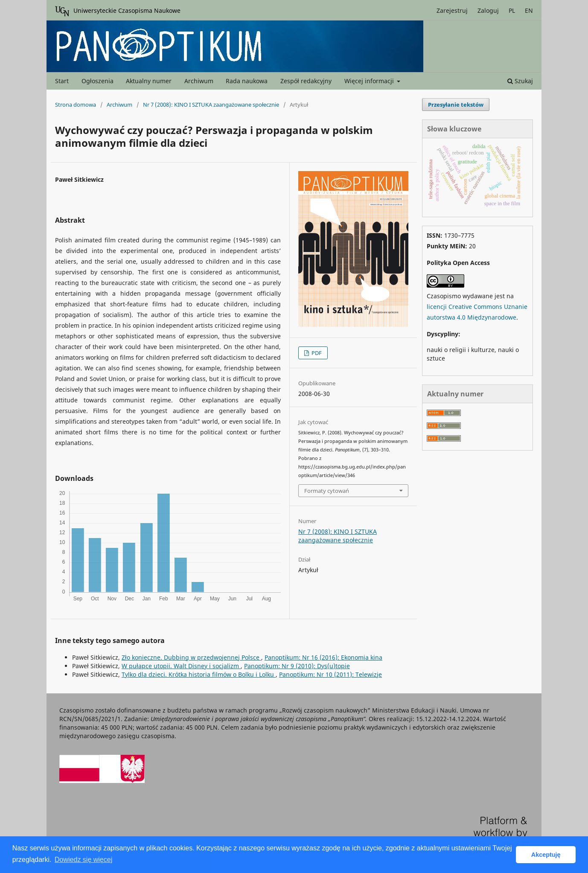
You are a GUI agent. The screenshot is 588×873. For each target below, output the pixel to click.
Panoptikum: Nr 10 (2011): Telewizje (330, 674)
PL (512, 10)
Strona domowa (76, 105)
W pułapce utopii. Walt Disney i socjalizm (181, 666)
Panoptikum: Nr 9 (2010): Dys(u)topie (297, 666)
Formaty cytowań (327, 491)
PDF (316, 353)
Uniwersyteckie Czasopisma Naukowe (118, 11)
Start (62, 81)
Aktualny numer (149, 81)
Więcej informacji (370, 81)
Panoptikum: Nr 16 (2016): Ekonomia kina (323, 657)
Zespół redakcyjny (306, 81)
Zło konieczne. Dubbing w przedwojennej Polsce (191, 657)
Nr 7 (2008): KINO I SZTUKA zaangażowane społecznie (211, 105)
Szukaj (520, 81)
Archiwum (199, 81)
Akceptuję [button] (546, 855)
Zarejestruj (452, 10)
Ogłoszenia (98, 81)
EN (529, 10)
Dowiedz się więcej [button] (83, 860)
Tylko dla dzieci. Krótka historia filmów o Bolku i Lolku (199, 674)
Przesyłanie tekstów (456, 105)
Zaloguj (488, 10)
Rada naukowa (247, 81)
